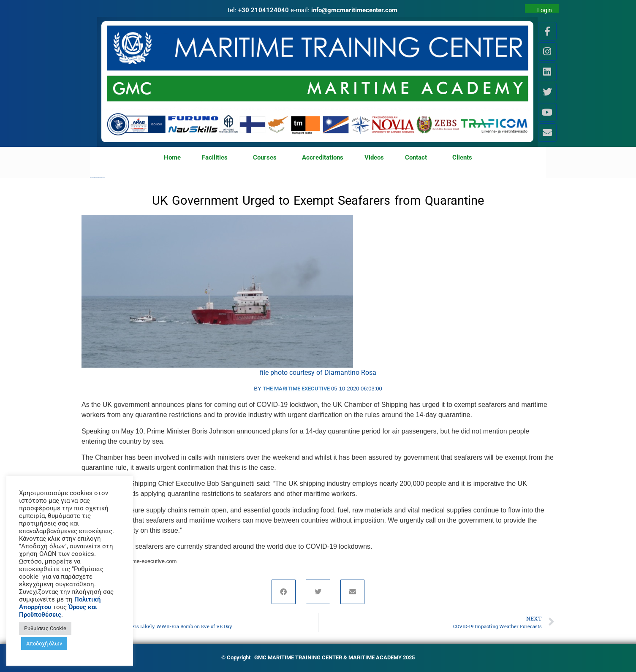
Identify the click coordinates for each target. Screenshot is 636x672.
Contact (418, 158)
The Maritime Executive (297, 389)
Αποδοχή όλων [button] (44, 644)
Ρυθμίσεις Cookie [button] (45, 628)
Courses (267, 158)
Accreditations (323, 157)
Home (172, 157)
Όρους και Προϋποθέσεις (58, 611)
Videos (374, 157)
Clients (462, 157)
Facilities (217, 158)
